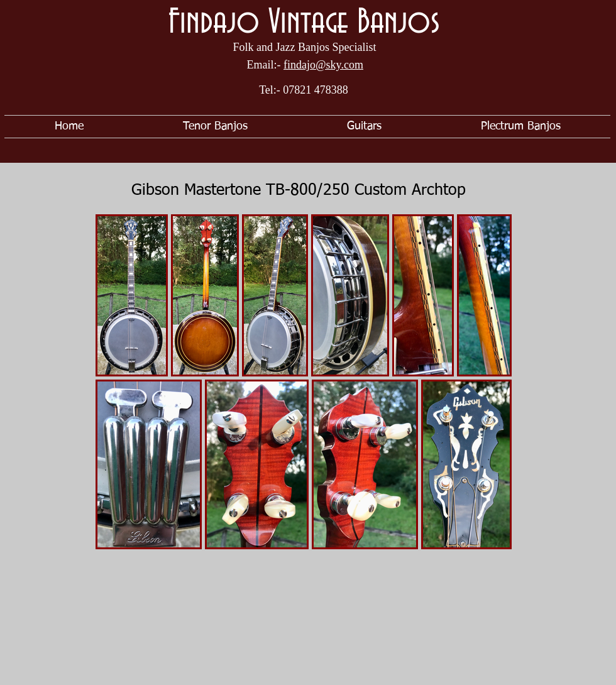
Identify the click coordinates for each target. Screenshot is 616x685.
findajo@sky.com (323, 65)
